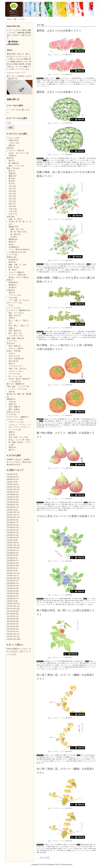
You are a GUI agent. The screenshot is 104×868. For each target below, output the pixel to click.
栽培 (72, 160)
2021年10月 (11, 609)
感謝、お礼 (13, 315)
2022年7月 (11, 586)
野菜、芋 (69, 158)
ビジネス (10, 341)
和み (80, 78)
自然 (90, 158)
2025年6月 (11, 499)
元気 (10, 318)
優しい (41, 80)
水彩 (15, 19)
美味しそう (83, 80)
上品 (52, 270)
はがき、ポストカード (17, 153)
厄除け (11, 404)
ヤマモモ (88, 270)
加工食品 (12, 260)
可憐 (84, 268)
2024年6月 (11, 527)
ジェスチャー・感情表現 (16, 310)
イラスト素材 (64, 55)
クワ (56, 337)
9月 (81, 502)
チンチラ (10, 254)
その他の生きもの (16, 252)
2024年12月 (11, 512)
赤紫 (52, 504)
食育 (95, 80)
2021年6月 (11, 619)
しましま (63, 164)
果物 (59, 268)
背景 (10, 447)
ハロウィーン (14, 371)
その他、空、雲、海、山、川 (20, 222)
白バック (80, 759)
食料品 (94, 158)
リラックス (46, 86)
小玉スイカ (45, 84)
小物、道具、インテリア (16, 386)
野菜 (56, 82)
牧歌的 (90, 335)
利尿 (77, 82)
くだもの (88, 268)
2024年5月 (11, 530)
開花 (41, 759)
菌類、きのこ (16, 229)
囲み (10, 450)
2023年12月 (11, 543)
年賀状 (11, 156)
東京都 (11, 285)
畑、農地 (12, 163)
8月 (72, 80)
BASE (30, 76)
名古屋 (11, 287)
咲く (43, 763)
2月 (10, 189)
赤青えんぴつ (12, 412)
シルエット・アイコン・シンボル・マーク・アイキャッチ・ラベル (20, 427)
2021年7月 (11, 616)
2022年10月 (11, 578)
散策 (82, 667)
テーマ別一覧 (12, 110)
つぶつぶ (77, 266)
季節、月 (85, 158)
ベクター (22, 19)
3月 (10, 191)
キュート (69, 333)
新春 (38, 852)
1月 (71, 755)
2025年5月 (11, 502)
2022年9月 (11, 581)
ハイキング (61, 669)
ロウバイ (66, 759)
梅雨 (69, 264)
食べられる (58, 663)
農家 (57, 605)
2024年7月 (11, 525)
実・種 (57, 158)
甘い (63, 84)
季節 (58, 601)
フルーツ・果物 (77, 158)
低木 (73, 601)
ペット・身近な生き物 (17, 249)
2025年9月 (11, 492)
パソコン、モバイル (16, 389)
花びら (83, 755)
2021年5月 (11, 621)
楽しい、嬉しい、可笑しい (19, 320)
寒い (40, 763)
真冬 (45, 757)
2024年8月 (11, 522)
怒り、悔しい (14, 333)
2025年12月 (11, 484)
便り (41, 601)
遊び (10, 161)
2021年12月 (11, 603)
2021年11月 (11, 606)
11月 (80, 425)
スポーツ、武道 (15, 348)
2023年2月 (11, 568)
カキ (73, 423)
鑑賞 (43, 508)
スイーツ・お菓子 (16, 275)
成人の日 (12, 361)
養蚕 (93, 337)
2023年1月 (11, 571)
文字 (10, 435)
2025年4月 (11, 505)
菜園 (50, 84)
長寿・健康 (13, 407)
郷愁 (43, 425)
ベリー (86, 605)
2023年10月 (11, 548)
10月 (92, 419)
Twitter (17, 73)
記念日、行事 (12, 351)
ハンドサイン (14, 336)
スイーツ (76, 80)
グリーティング (86, 84)
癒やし (93, 84)
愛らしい (70, 272)
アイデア (10, 414)
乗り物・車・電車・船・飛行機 (19, 394)
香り (61, 759)
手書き (39, 82)
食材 (53, 337)
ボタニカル (50, 333)
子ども (11, 298)
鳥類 (10, 242)
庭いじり (83, 162)
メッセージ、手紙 (14, 150)
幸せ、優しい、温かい (17, 326)
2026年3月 (11, 477)
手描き (47, 78)
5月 (82, 264)
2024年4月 (11, 532)
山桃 (60, 272)
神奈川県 (12, 282)
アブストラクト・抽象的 (16, 417)
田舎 (56, 268)
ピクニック (68, 663)
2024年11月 (11, 515)
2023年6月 (11, 558)
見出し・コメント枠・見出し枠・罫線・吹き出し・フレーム (20, 442)
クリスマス (13, 374)
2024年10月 (11, 517)
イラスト (52, 78)
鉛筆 (38, 510)
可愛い (48, 80)
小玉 (59, 82)
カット (70, 78)
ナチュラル (82, 82)
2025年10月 (11, 489)
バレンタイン (14, 366)
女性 (10, 293)
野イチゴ (89, 663)
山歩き (43, 665)
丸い (73, 504)
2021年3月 (11, 626)
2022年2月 (11, 598)
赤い (55, 80)
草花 (69, 667)
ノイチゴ (61, 667)
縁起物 (9, 399)
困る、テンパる (15, 313)
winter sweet (89, 755)
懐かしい (61, 423)
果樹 (66, 423)
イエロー (91, 761)
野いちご (52, 665)
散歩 (57, 667)
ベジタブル (64, 78)
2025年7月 (11, 497)
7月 (52, 80)
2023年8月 (11, 553)
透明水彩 (78, 333)
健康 (63, 82)
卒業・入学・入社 (16, 369)
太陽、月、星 (14, 219)
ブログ (23, 73)
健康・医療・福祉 (14, 338)
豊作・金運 (13, 409)
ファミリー (13, 295)
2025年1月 (11, 510)
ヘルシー (44, 82)
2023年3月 (11, 565)
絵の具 (53, 508)
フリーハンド (69, 84)
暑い (58, 80)
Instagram (11, 73)
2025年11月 (11, 487)
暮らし (60, 508)
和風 (53, 84)
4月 (40, 665)
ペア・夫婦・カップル (17, 300)
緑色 (70, 601)
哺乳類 (11, 239)
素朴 (79, 84)
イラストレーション (52, 510)
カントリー (79, 337)
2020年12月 (11, 634)
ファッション (12, 308)
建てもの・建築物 (14, 384)
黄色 (45, 759)
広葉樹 (41, 272)
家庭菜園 (39, 162)
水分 (90, 82)
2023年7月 (11, 555)
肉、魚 (11, 270)
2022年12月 (11, 573)
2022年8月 (11, 583)
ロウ (50, 757)
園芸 (77, 78)
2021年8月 (11, 614)
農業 (75, 162)
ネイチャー (73, 603)
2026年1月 (11, 482)
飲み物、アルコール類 (17, 277)
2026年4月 (11, 474)
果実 (46, 268)
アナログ (68, 80)
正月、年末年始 (15, 359)
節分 (10, 364)
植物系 (62, 158)
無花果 (76, 506)
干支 (10, 402)
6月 (84, 264)
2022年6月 (11, 588)
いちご (88, 667)
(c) (54, 55)
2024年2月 (11, 538)
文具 (10, 392)
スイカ (84, 78)
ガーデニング (91, 164)
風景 (9, 158)
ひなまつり (13, 356)
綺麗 (70, 759)
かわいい (72, 757)
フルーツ (70, 337)
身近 (45, 272)
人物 (9, 290)
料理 (10, 262)
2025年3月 (11, 507)
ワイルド (90, 665)
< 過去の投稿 (44, 858)
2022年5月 (11, 591)
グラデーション (15, 422)
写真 (9, 148)
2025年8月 (11, 494)
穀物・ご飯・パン (16, 265)
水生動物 (12, 247)
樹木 (49, 270)
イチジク (55, 506)
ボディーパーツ (13, 303)
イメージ (71, 506)
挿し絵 (47, 508)
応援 (10, 328)
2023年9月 (11, 550)
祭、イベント (14, 376)
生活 (9, 343)
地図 (10, 432)
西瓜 (45, 80)
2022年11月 (11, 576)
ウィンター (40, 761)
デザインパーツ (13, 419)
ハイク (93, 667)
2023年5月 (11, 560)
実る (66, 506)
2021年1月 (11, 631)
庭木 (38, 270)
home (9, 19)
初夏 (61, 264)
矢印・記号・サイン (16, 437)
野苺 (63, 663)
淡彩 (40, 339)
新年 (58, 759)
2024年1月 (11, 540)
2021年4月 (11, 624)
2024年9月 (11, 520)
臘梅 (68, 757)
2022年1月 (11, 601)
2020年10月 (11, 639)
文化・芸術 (13, 346)
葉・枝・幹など (17, 232)
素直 (74, 78)
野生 (52, 663)
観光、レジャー (15, 166)
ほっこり (67, 82)
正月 (64, 757)
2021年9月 (11, 611)
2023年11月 (11, 545)
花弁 (38, 851)
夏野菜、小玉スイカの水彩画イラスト (59, 31)
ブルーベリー (51, 605)
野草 (41, 667)
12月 (10, 214)
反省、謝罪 (13, 331)
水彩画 (53, 339)
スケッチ (39, 86)
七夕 (10, 353)
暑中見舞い (51, 82)
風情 (92, 78)
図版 (10, 145)
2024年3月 (11, 535)
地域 (9, 280)
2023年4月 (11, 563)
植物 (74, 82)
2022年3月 (11, 596)
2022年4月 (11, 593)
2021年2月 (11, 629)
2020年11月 (11, 636)
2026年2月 (11, 479)
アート (57, 84)
